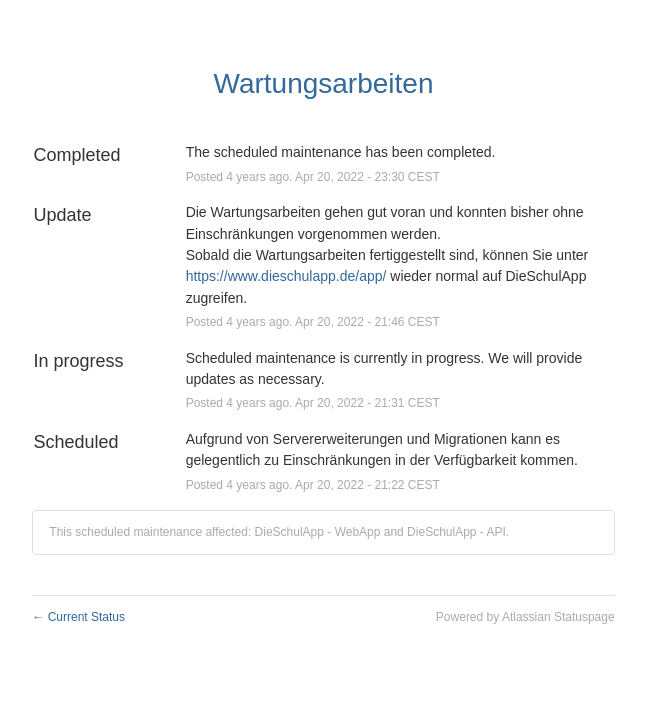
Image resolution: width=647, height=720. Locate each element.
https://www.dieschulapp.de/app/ (286, 276)
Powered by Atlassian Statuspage (525, 617)
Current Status (78, 617)
